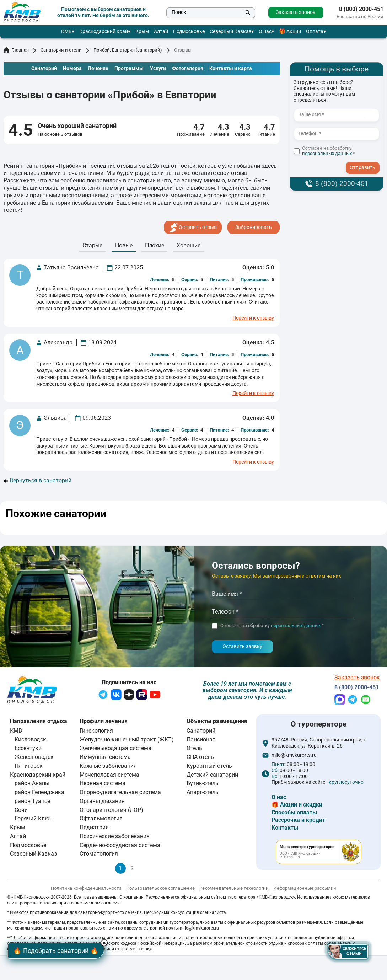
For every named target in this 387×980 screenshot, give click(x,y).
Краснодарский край (104, 31)
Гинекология (96, 731)
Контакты (285, 828)
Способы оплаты (294, 812)
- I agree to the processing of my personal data (365, 161)
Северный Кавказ (230, 31)
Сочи (21, 810)
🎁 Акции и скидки (297, 805)
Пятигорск (29, 766)
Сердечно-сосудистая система (120, 845)
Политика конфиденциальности (86, 888)
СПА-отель (200, 757)
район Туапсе (32, 801)
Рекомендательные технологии (234, 888)
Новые (124, 245)
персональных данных (327, 153)
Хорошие (189, 245)
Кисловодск (30, 740)
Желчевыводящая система (115, 748)
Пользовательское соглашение (160, 888)
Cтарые (92, 245)
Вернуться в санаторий (37, 481)
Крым (142, 31)
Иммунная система (105, 757)
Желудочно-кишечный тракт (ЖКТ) (127, 740)
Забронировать (254, 227)
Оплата (315, 31)
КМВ (66, 31)
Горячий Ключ (34, 818)
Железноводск (34, 757)
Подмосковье (189, 31)
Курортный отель (209, 766)
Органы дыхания (102, 801)
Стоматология (99, 854)
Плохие (155, 245)
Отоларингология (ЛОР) (111, 810)
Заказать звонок (296, 12)
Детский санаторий (212, 775)
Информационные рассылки (305, 888)
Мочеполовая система (109, 775)
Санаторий (201, 731)
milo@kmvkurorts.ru (294, 755)
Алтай (161, 31)
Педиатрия (94, 827)
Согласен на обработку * (329, 151)
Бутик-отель (203, 783)
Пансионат (201, 740)
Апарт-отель (203, 792)
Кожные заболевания (108, 766)
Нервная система (103, 783)
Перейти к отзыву (253, 318)
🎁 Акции (290, 31)
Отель (194, 748)
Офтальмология (101, 818)
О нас (265, 31)
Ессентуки (28, 748)
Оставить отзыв (193, 227)
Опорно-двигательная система (120, 792)
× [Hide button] (105, 943)
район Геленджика (39, 792)
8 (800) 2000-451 (361, 9)
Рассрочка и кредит (298, 820)
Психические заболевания (115, 836)
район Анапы (32, 783)
